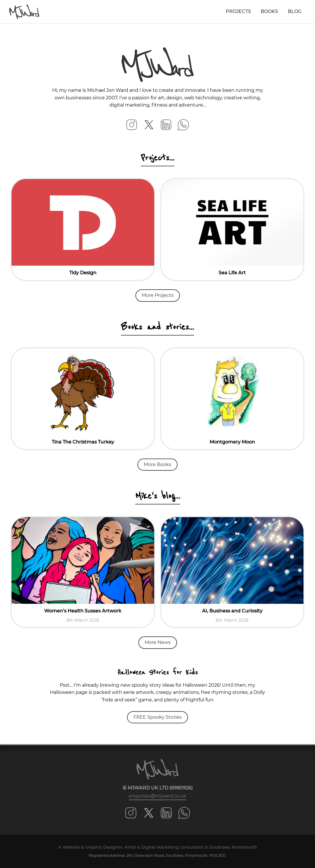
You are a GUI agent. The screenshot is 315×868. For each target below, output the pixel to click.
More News (158, 642)
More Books (158, 464)
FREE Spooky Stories (158, 717)
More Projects (158, 295)
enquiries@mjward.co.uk (158, 796)
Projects (238, 11)
